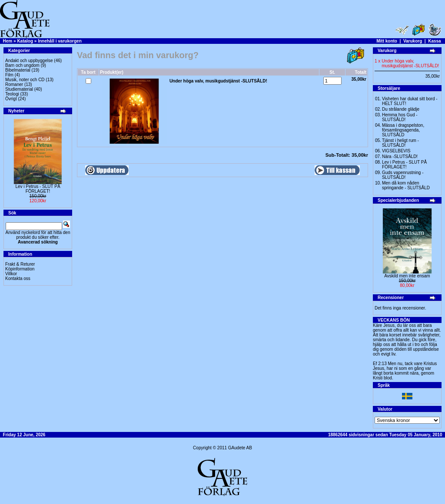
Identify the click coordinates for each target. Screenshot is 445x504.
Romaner (14, 84)
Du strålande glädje (401, 109)
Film (9, 75)
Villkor (11, 274)
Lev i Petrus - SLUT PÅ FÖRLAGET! (38, 189)
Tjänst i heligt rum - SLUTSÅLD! (400, 143)
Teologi (12, 94)
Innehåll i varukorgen (60, 41)
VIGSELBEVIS (396, 151)
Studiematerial (19, 89)
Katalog (25, 41)
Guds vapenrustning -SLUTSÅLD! (403, 175)
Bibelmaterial (18, 70)
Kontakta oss (18, 278)
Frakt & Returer (20, 264)
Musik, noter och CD (25, 80)
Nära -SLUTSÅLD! (400, 156)
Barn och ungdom (22, 65)
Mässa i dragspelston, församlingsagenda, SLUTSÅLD (403, 130)
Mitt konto (387, 41)
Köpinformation (20, 269)
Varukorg (413, 41)
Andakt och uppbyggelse (29, 61)
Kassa (434, 41)
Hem (8, 41)
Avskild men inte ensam (407, 276)
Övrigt (11, 99)
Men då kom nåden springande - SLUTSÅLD (406, 185)
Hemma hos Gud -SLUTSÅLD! (400, 117)
